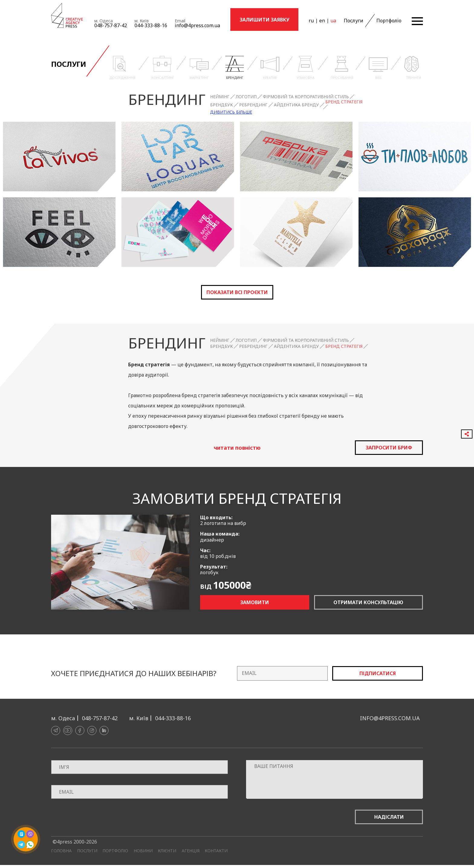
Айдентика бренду (296, 105)
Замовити (255, 602)
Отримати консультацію (368, 602)
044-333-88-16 (151, 25)
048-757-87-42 (111, 25)
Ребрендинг (253, 105)
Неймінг (220, 97)
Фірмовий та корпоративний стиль (306, 97)
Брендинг (167, 99)
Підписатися (378, 673)
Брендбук (221, 105)
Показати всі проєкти (237, 292)
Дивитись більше (231, 112)
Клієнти (167, 851)
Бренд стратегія (344, 102)
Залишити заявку (265, 20)
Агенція (191, 851)
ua (333, 21)
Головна (61, 851)
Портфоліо (389, 21)
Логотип (246, 97)
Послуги (354, 21)
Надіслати (389, 817)
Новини (143, 851)
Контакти (216, 851)
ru (311, 21)
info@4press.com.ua (197, 25)
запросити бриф (389, 448)
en (322, 21)
